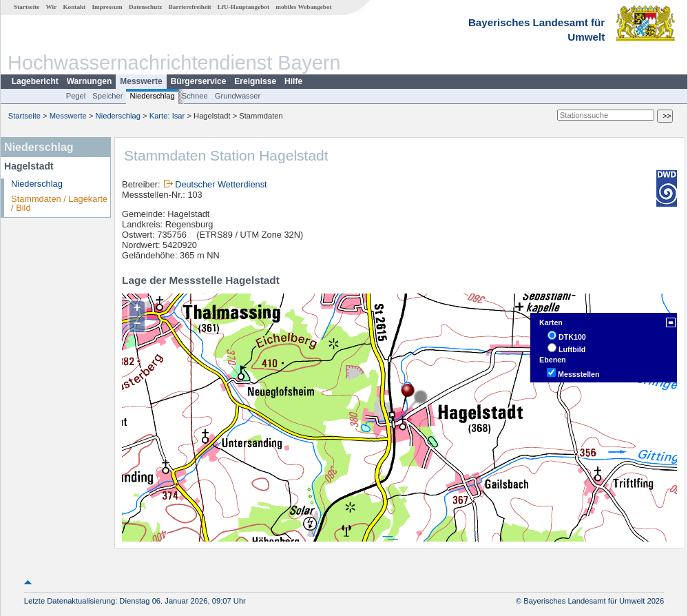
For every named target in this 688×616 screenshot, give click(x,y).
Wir (52, 7)
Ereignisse (255, 81)
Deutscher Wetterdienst (221, 184)
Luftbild (572, 349)
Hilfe (293, 81)
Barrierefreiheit (190, 7)
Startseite (27, 7)
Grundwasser (238, 96)
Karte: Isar (167, 116)
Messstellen (578, 374)
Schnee (195, 96)
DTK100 (572, 337)
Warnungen (90, 81)
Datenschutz (146, 7)
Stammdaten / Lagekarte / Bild (59, 203)
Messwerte (141, 81)
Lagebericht (35, 81)
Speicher (107, 96)
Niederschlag (152, 96)
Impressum (107, 7)
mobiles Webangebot (303, 7)
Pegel (76, 96)
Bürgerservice (199, 81)
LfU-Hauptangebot (243, 7)
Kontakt (74, 7)
